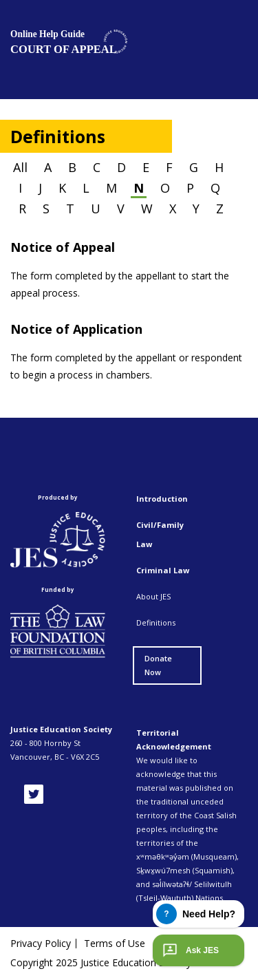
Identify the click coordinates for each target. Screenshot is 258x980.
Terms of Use (115, 944)
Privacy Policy (41, 944)
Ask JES (189, 950)
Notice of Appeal (63, 247)
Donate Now (158, 665)
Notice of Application (76, 329)
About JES (153, 596)
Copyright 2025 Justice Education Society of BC (115, 962)
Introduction (162, 499)
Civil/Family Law (160, 534)
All (20, 167)
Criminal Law (163, 570)
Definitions (156, 622)
